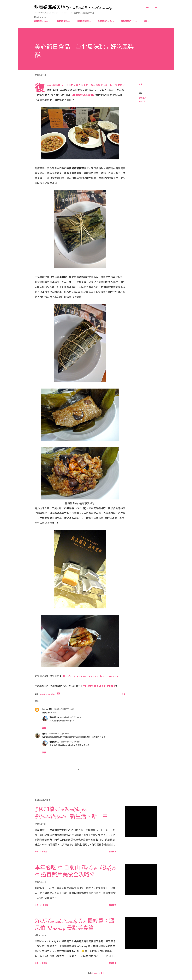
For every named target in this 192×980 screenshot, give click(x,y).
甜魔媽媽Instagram (42, 21)
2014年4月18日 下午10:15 (64, 709)
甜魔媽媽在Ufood (63, 21)
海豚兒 (45, 734)
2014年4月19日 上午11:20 (59, 734)
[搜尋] (148, 8)
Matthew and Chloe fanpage (99, 686)
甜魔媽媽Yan (54, 717)
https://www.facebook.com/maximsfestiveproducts (90, 676)
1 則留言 (44, 852)
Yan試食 (142, 101)
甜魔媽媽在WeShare (129, 21)
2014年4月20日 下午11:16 (71, 717)
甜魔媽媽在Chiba (84, 21)
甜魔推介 (142, 98)
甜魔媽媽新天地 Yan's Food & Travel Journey (73, 8)
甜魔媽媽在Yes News (106, 21)
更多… (147, 21)
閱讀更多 (113, 852)
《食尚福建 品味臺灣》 (83, 95)
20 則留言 (44, 905)
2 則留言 (44, 963)
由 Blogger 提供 (96, 973)
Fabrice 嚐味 (47, 709)
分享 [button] (141, 84)
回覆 (44, 728)
